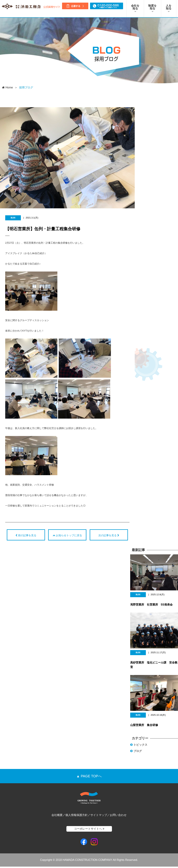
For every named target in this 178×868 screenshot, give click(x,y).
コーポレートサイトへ (89, 830)
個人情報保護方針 (76, 816)
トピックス (139, 746)
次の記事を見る (109, 535)
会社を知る (135, 8)
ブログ (136, 752)
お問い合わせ (118, 816)
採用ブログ (26, 87)
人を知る (169, 8)
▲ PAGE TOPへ (89, 777)
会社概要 (57, 816)
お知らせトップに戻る (67, 535)
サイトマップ (99, 816)
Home (7, 87)
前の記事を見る (26, 535)
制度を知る (152, 8)
